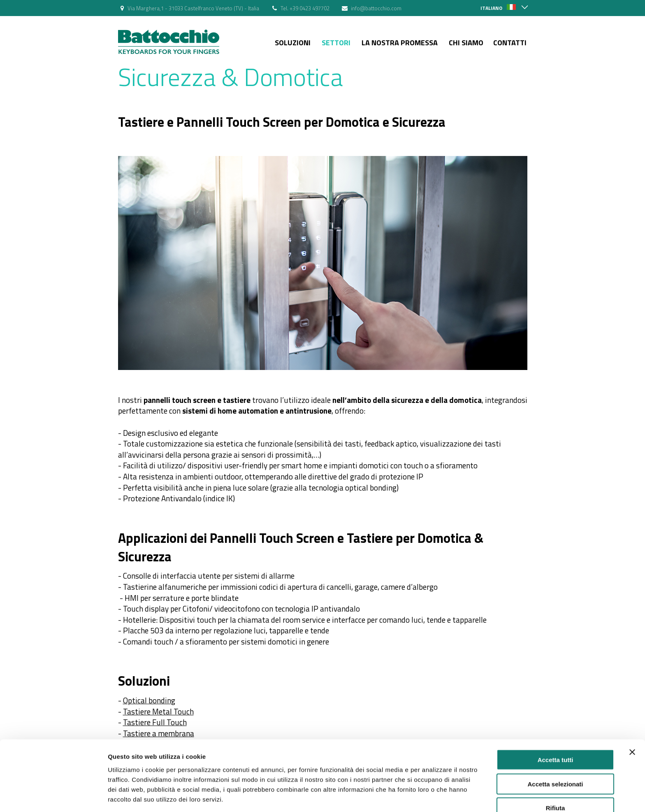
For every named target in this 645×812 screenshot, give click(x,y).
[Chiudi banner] (632, 722)
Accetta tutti (556, 730)
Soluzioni (293, 43)
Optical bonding (149, 700)
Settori (336, 43)
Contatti (510, 43)
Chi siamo (466, 43)
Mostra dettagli (433, 796)
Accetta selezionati (555, 754)
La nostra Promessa (400, 43)
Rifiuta (556, 778)
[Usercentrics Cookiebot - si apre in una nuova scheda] (53, 796)
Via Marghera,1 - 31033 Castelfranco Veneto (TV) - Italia (193, 8)
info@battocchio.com (376, 8)
